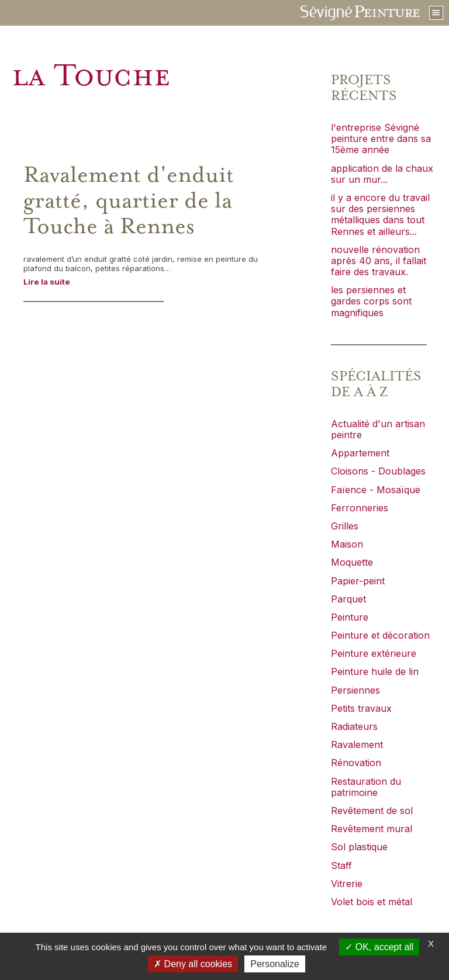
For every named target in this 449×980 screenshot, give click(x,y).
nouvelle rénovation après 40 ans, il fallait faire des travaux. (379, 261)
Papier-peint (358, 581)
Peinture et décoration (380, 635)
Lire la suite (47, 282)
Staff (341, 865)
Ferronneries (360, 508)
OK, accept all (379, 947)
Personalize (275, 964)
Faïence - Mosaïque (376, 490)
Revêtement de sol (372, 811)
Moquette (352, 562)
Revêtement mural (372, 829)
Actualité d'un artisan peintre (378, 429)
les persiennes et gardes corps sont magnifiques (371, 301)
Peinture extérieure (374, 653)
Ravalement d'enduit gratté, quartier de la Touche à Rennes (129, 201)
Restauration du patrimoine (366, 787)
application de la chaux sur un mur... (382, 174)
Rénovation (356, 763)
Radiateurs (354, 726)
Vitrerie (347, 884)
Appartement (360, 453)
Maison (347, 544)
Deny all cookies (193, 964)
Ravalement (357, 744)
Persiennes (355, 690)
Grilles (345, 526)
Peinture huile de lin (375, 671)
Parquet (348, 599)
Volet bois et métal (372, 902)
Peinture (350, 617)
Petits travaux (361, 708)
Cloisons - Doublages (378, 471)
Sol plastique (359, 847)
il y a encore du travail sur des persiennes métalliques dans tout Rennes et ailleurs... (380, 214)
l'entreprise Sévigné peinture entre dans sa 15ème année (381, 138)
